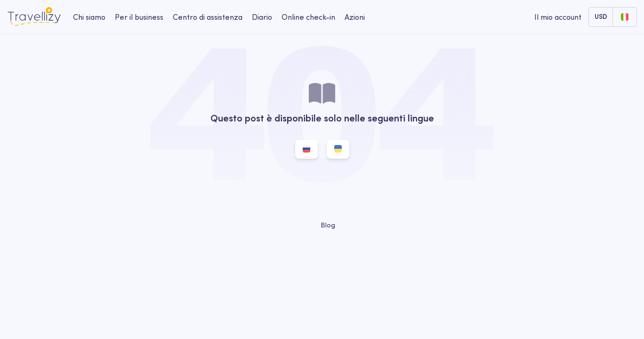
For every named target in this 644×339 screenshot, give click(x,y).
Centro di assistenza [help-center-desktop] (208, 17)
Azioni (355, 17)
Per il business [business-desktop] (139, 17)
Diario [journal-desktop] (262, 17)
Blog (322, 225)
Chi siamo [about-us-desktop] (89, 17)
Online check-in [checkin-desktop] (308, 17)
